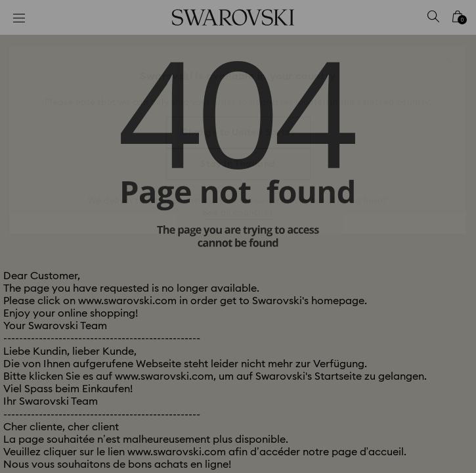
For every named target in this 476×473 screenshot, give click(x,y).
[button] (448, 59)
